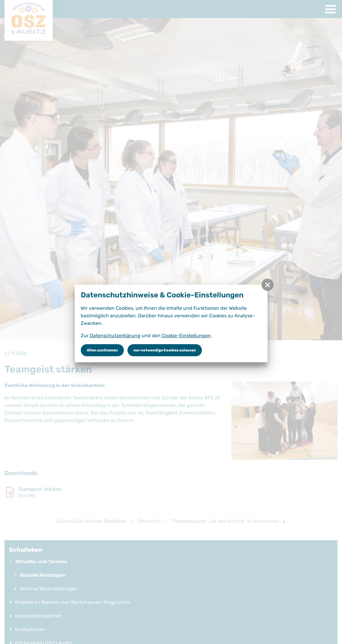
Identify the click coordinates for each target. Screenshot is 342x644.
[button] (268, 285)
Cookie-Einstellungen (186, 336)
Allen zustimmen (102, 350)
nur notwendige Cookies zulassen (165, 350)
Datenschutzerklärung (115, 336)
